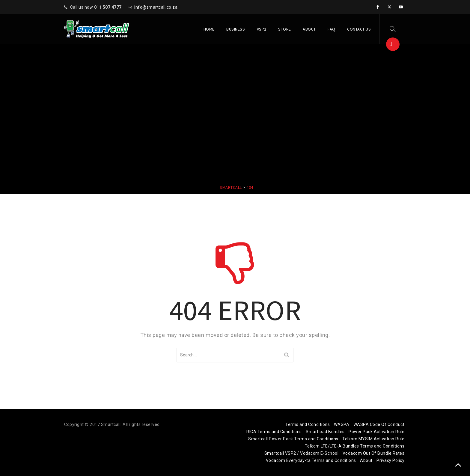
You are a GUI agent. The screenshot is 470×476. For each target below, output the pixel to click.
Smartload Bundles (325, 432)
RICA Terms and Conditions (274, 432)
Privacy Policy (390, 460)
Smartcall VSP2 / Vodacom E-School (302, 453)
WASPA (342, 424)
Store (285, 29)
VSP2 (262, 29)
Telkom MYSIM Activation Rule (373, 439)
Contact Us (359, 29)
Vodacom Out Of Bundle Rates (374, 453)
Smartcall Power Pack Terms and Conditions (293, 439)
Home (209, 29)
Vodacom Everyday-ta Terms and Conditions (311, 460)
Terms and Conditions (308, 424)
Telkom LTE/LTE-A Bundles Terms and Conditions (355, 446)
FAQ (332, 29)
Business (236, 29)
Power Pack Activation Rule (376, 432)
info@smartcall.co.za (156, 7)
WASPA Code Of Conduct (379, 424)
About (309, 29)
